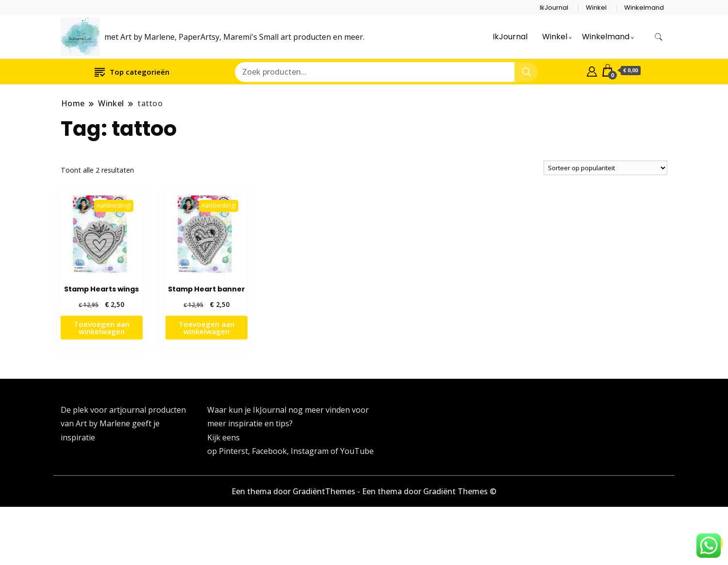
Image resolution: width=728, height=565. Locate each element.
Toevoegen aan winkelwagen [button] (102, 328)
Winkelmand (644, 8)
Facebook (269, 451)
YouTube (357, 451)
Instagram (311, 451)
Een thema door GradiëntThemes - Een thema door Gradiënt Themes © (364, 491)
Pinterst (233, 451)
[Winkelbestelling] (605, 168)
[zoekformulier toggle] (659, 37)
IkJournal (554, 8)
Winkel (596, 8)
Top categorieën (132, 72)
